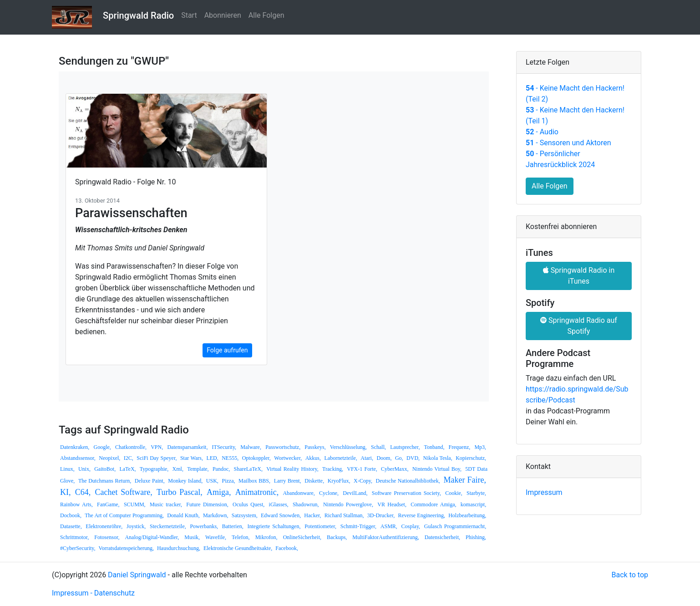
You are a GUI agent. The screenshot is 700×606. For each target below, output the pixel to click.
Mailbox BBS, (254, 481)
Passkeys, (315, 447)
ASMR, (389, 526)
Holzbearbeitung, (467, 515)
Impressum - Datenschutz (93, 593)
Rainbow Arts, (76, 504)
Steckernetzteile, (168, 526)
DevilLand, (355, 493)
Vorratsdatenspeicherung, (126, 548)
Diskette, (314, 481)
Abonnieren (223, 15)
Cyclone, (329, 493)
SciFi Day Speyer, (157, 458)
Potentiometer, (320, 526)
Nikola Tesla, (438, 458)
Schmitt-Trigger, (358, 526)
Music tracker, (166, 504)
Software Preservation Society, (406, 493)
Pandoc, (221, 469)
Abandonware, (299, 493)
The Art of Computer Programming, (124, 515)
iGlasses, (279, 504)
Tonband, (434, 447)
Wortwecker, (288, 458)
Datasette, (71, 526)
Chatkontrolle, (131, 447)
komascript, (473, 504)
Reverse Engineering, (421, 515)
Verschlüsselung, (348, 447)
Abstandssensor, (78, 458)
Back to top (630, 575)
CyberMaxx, (395, 469)
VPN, (157, 447)
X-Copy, (363, 481)
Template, (198, 469)
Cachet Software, (124, 492)
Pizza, (228, 481)
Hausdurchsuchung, (179, 548)
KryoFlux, (339, 481)
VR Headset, (392, 504)
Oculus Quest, (249, 504)
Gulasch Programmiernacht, (455, 526)
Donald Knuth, (183, 515)
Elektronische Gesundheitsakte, (238, 548)
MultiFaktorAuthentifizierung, (386, 537)
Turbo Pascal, (180, 492)
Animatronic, (257, 492)
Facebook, (287, 548)
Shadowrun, (306, 504)
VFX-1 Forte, (362, 469)
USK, (212, 481)
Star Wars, (192, 458)
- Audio (542, 132)
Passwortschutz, (283, 447)
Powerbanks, (204, 526)
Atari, (367, 458)
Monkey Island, (185, 481)
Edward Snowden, (281, 515)
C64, (83, 492)
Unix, (84, 469)
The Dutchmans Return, (105, 481)
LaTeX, (127, 469)
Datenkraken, (75, 447)
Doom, (384, 458)
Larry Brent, (288, 481)
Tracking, (333, 469)
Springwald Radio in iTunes (579, 276)
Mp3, (480, 447)
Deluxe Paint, (150, 481)
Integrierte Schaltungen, (274, 526)
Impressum (544, 492)
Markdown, (216, 515)
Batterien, (233, 526)
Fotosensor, (107, 537)
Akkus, (313, 458)
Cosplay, (411, 526)
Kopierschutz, (471, 458)
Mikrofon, (266, 537)
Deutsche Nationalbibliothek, (408, 481)
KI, (66, 492)
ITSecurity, (224, 447)
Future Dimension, (207, 504)
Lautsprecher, (405, 447)
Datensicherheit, (442, 537)
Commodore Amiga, (433, 504)
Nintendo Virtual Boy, (437, 469)
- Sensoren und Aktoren (568, 143)
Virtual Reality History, (292, 469)
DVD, (413, 458)
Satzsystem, (245, 515)
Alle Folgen (266, 15)
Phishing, (476, 537)
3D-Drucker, (381, 515)
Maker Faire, (465, 480)
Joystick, (136, 526)
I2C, (129, 458)
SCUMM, (135, 504)
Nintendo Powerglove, (348, 504)
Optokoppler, (256, 458)
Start (189, 15)
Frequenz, (460, 447)
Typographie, (154, 469)
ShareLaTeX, (248, 469)
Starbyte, (476, 493)
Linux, (67, 469)
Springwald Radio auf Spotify (579, 326)
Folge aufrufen (227, 350)
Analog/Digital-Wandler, (152, 537)
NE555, (230, 458)
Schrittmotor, (74, 537)
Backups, (337, 537)
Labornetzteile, (341, 458)
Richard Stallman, (344, 515)
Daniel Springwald (137, 575)
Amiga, (219, 492)
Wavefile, (216, 537)
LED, (212, 458)
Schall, (378, 447)
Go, (399, 458)
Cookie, (454, 493)
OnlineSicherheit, (302, 537)
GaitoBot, (105, 469)
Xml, (178, 469)
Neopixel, (109, 458)
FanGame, (108, 504)
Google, (102, 447)
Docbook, (71, 515)
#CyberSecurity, (78, 548)
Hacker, (312, 515)
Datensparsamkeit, (187, 447)
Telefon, (241, 537)
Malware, (251, 447)
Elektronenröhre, (104, 526)
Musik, (192, 537)
